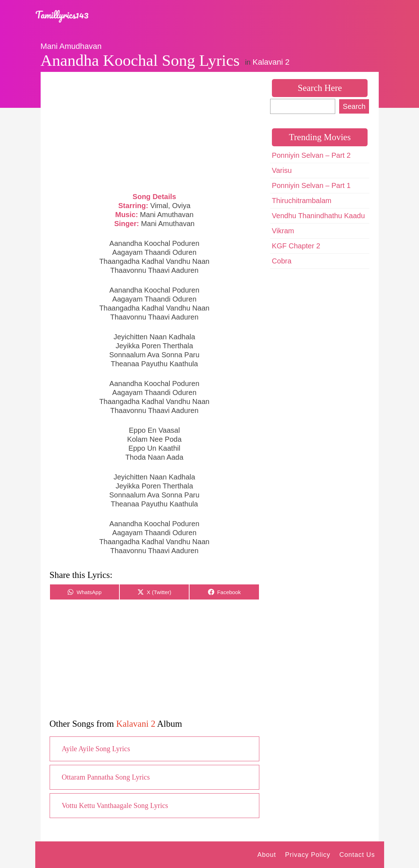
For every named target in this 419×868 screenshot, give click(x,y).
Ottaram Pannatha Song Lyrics (106, 777)
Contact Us (357, 855)
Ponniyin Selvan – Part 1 (311, 185)
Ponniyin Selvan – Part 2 (311, 155)
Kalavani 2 (271, 62)
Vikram (283, 231)
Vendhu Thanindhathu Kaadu (318, 216)
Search (354, 106)
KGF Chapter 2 (296, 246)
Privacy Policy (308, 855)
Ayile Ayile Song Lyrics (96, 749)
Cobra (282, 261)
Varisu (282, 170)
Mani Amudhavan (71, 46)
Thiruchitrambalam (302, 201)
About (267, 855)
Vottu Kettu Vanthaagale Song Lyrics (115, 805)
